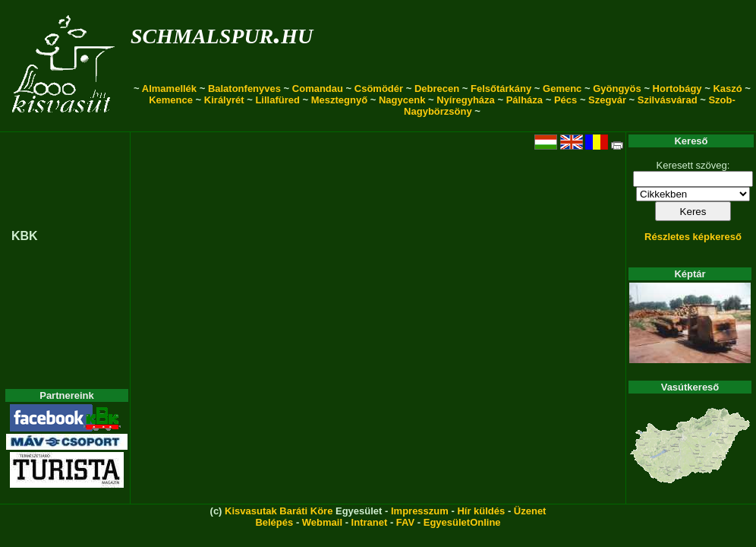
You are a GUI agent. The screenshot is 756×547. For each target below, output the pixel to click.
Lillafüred (277, 100)
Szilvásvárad (668, 100)
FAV (405, 522)
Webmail (322, 522)
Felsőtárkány (501, 89)
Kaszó (727, 89)
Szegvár (607, 100)
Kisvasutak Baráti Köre (279, 511)
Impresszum (420, 511)
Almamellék (169, 89)
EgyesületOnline (462, 522)
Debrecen (437, 89)
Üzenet (530, 511)
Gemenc (562, 89)
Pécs (565, 100)
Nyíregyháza (466, 100)
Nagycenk (402, 100)
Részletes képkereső (693, 237)
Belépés (274, 522)
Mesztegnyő (339, 100)
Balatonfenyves (244, 89)
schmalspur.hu (222, 33)
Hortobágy (677, 89)
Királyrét (224, 100)
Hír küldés (481, 511)
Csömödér (379, 89)
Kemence (171, 100)
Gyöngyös (617, 89)
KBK (25, 236)
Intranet (370, 522)
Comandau (318, 89)
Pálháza (524, 100)
